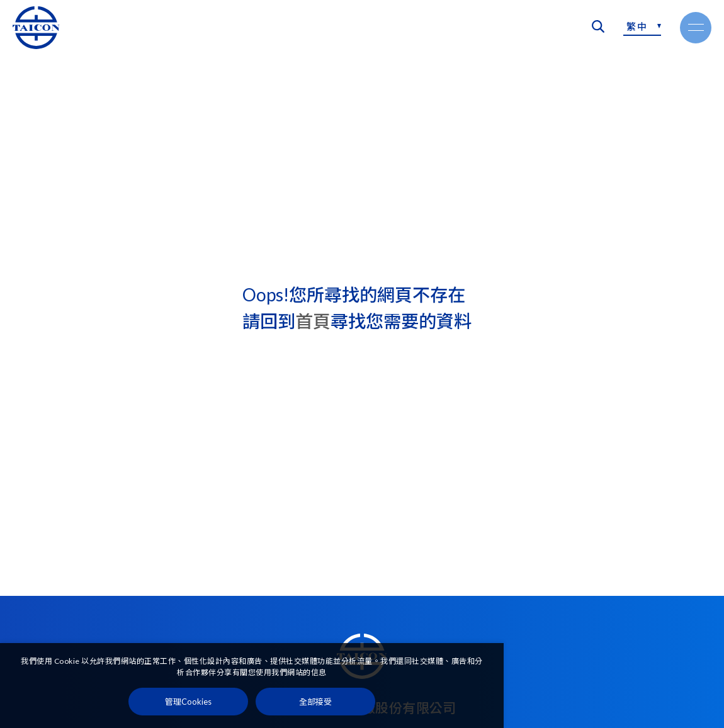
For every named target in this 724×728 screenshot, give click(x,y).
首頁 (313, 321)
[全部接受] (315, 702)
